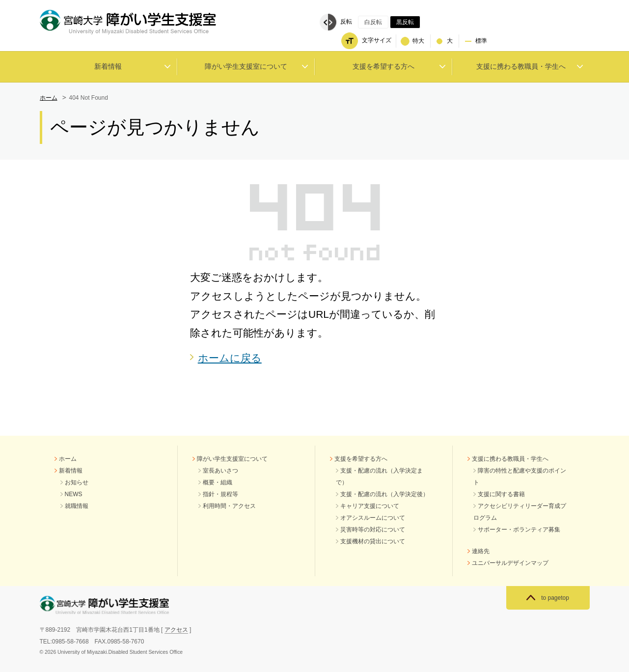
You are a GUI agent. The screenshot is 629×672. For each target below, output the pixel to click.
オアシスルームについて (373, 518)
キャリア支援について (370, 506)
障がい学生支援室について (232, 459)
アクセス (176, 630)
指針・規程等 (220, 494)
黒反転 (405, 22)
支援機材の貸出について (373, 541)
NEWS (74, 494)
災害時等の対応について (373, 530)
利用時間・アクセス (229, 506)
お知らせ (77, 482)
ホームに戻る (230, 358)
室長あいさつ (220, 471)
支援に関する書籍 (501, 494)
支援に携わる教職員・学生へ (510, 459)
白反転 (373, 22)
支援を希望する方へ (361, 459)
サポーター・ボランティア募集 (519, 530)
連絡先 (481, 551)
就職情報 (77, 506)
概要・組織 (218, 482)
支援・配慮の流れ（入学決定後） (384, 494)
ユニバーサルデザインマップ (510, 563)
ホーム (49, 98)
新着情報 (71, 471)
